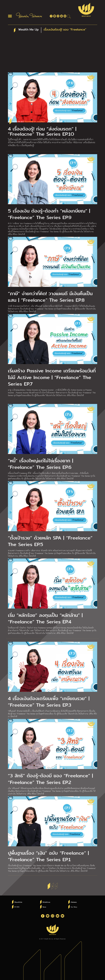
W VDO (17, 907)
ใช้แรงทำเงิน (18, 902)
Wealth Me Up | (29, 122)
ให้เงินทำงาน (46, 902)
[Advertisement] (53, 54)
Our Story (74, 907)
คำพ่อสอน (74, 902)
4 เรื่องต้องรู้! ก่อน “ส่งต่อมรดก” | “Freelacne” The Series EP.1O (42, 132)
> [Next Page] (56, 886)
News (44, 907)
